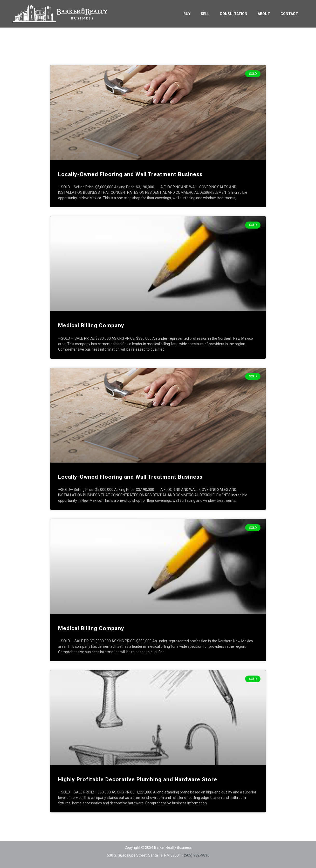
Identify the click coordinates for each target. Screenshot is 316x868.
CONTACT (289, 14)
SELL (205, 14)
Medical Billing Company (91, 325)
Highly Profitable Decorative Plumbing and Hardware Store (138, 779)
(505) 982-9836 (197, 855)
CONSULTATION (233, 14)
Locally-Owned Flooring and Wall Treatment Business (130, 174)
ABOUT (264, 14)
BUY (187, 14)
